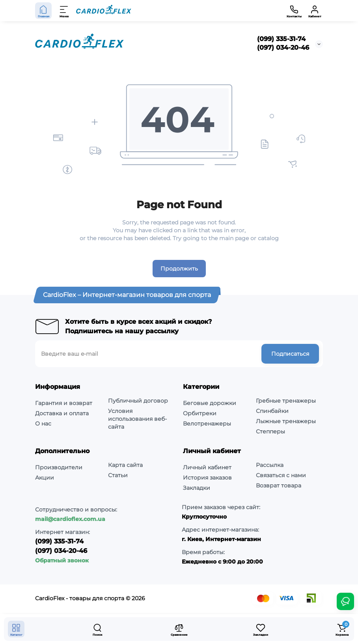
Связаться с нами (281, 475)
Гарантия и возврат (64, 403)
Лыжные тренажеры (286, 421)
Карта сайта (125, 465)
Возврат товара (279, 485)
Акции (45, 478)
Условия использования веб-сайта (137, 419)
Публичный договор (138, 401)
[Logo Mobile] (104, 11)
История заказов (207, 478)
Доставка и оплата (62, 413)
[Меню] (64, 11)
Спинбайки (272, 411)
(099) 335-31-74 (281, 39)
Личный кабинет (207, 467)
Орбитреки (200, 413)
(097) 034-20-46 (283, 48)
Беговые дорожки (210, 403)
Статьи (118, 475)
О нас (43, 424)
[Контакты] (294, 11)
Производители (59, 467)
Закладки (197, 488)
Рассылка (270, 465)
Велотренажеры (207, 424)
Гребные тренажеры (286, 401)
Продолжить (179, 269)
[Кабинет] (315, 11)
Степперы (270, 431)
